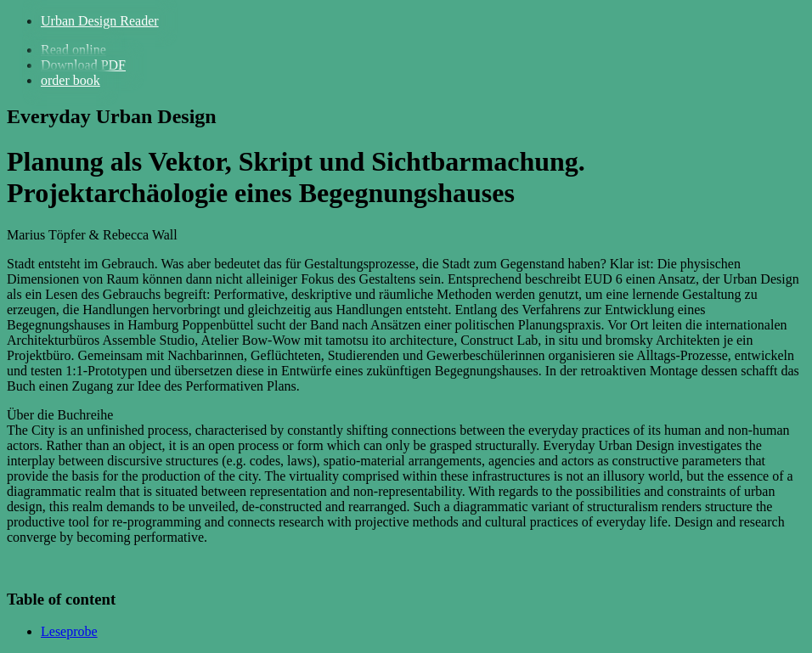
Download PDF (83, 65)
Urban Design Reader (100, 21)
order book (70, 80)
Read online (73, 50)
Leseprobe (69, 631)
